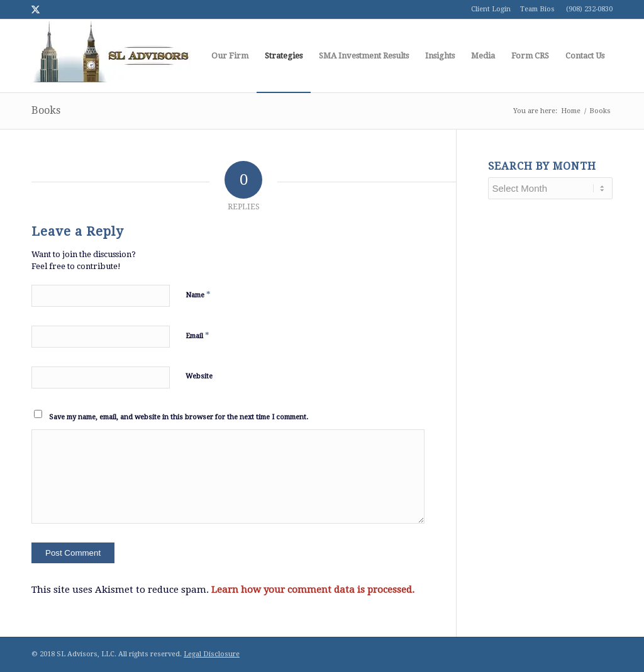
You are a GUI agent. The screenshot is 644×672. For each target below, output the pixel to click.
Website (199, 376)
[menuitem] (230, 56)
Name (198, 295)
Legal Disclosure (212, 654)
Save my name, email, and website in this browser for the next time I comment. (179, 417)
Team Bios (537, 9)
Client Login (491, 9)
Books (46, 110)
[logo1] (111, 56)
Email (197, 335)
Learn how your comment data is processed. (313, 590)
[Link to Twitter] (35, 9)
